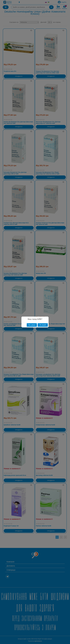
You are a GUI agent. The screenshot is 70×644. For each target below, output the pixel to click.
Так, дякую (32, 325)
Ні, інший (43, 325)
